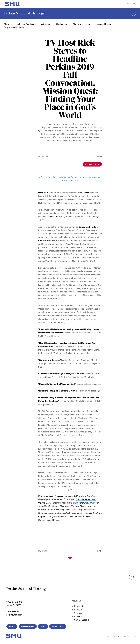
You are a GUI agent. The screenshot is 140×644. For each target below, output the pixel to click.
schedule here (53, 217)
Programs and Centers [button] (14, 27)
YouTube (78, 613)
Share (98, 157)
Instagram (79, 609)
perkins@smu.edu (14, 615)
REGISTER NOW (92, 164)
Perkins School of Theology (24, 13)
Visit (43, 626)
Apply (12, 626)
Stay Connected (81, 620)
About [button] (7, 24)
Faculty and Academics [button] (26, 24)
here (76, 180)
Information (28, 626)
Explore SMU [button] (131, 4)
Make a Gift (58, 626)
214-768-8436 (13, 611)
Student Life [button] (62, 24)
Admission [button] (46, 24)
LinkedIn (78, 616)
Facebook (79, 606)
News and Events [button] (104, 24)
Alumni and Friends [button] (82, 24)
